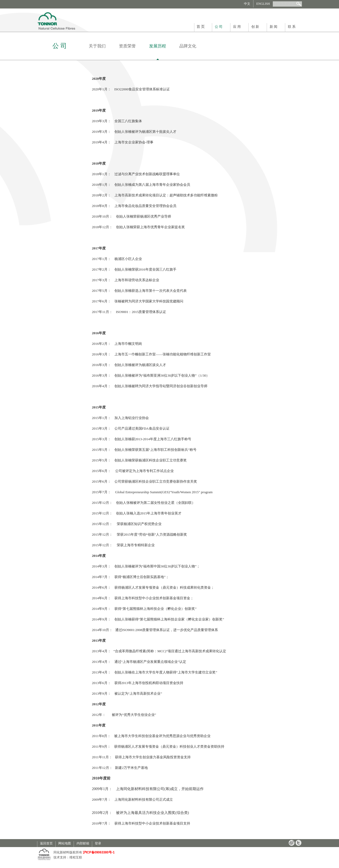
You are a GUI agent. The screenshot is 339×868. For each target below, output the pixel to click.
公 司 (219, 27)
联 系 (292, 27)
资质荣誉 (127, 46)
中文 (247, 4)
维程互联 (76, 857)
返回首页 (46, 843)
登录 (98, 843)
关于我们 (97, 46)
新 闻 (273, 27)
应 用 (237, 27)
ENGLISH (263, 4)
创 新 (255, 27)
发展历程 (158, 46)
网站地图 (65, 843)
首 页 (201, 27)
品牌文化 (188, 46)
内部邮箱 (83, 843)
